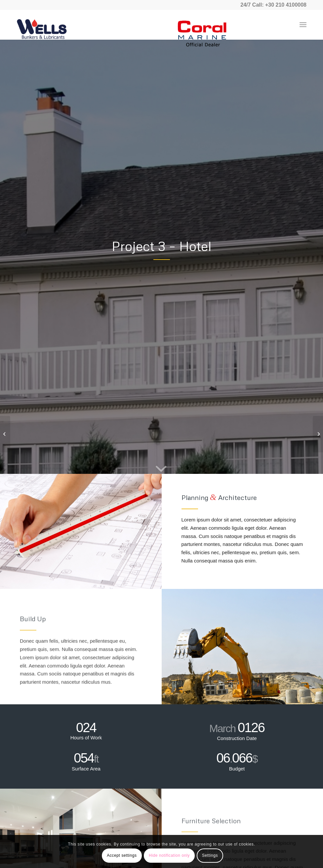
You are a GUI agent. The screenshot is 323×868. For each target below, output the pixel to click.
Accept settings (122, 855)
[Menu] (303, 25)
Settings (210, 855)
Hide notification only (169, 855)
